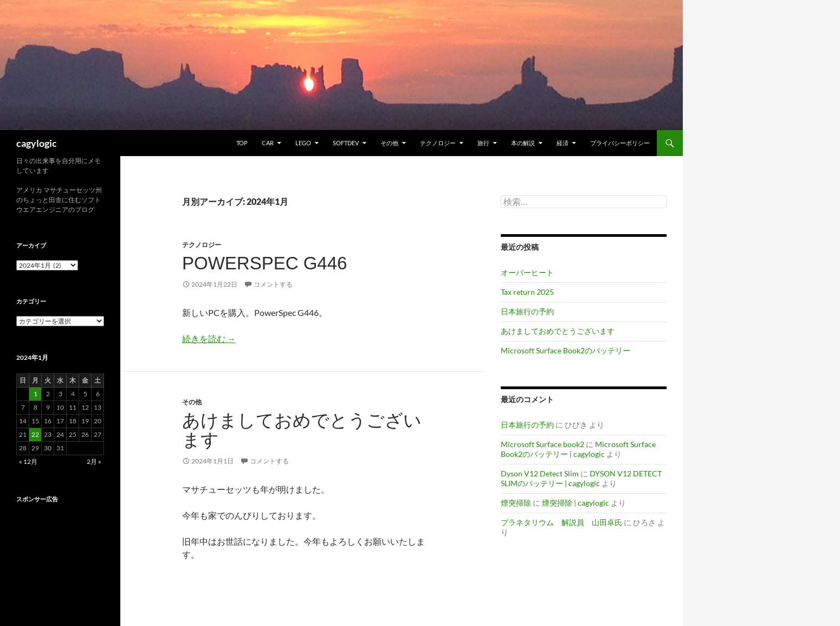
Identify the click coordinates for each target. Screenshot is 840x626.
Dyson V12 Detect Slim (540, 473)
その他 (389, 143)
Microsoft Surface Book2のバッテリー (566, 350)
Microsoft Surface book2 (542, 444)
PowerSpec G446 (264, 263)
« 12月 (28, 462)
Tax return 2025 (527, 292)
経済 (563, 143)
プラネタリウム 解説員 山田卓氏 (561, 522)
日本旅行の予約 (527, 311)
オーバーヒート (527, 272)
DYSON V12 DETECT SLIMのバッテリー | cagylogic (581, 478)
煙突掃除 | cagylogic (576, 503)
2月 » (94, 462)
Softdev (346, 143)
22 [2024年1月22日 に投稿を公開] (35, 434)
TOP (242, 143)
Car (268, 143)
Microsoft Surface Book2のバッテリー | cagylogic (578, 449)
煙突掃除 (516, 503)
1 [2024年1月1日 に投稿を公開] (35, 394)
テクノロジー (438, 143)
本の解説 (523, 143)
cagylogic (37, 143)
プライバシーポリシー (620, 143)
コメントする (273, 284)
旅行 (483, 143)
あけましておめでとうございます (302, 430)
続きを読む (209, 338)
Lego (303, 143)
